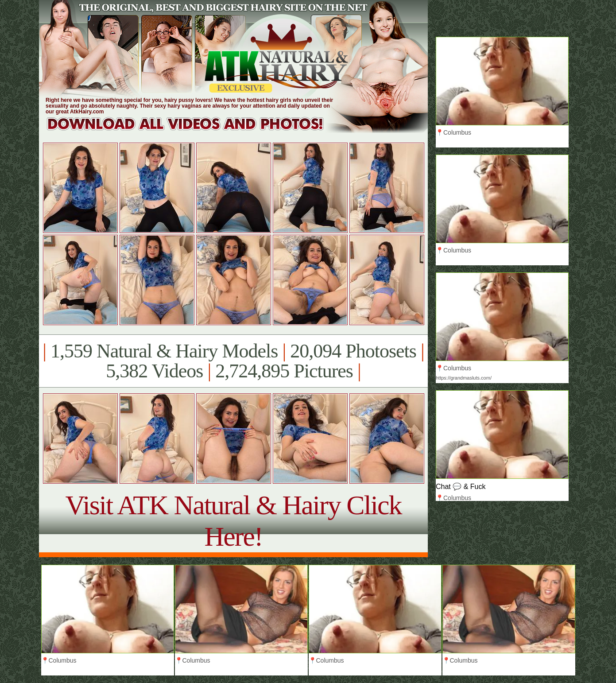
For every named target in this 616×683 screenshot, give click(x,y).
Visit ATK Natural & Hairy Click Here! (233, 521)
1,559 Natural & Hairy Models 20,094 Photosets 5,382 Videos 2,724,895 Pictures (233, 361)
